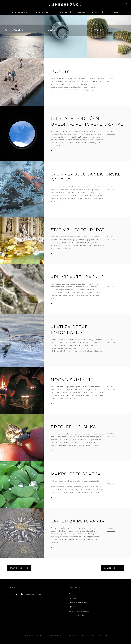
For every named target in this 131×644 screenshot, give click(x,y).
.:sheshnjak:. (66, 5)
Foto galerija (20, 12)
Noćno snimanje (72, 380)
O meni (96, 12)
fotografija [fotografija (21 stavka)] (18, 594)
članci (71, 594)
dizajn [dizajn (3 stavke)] (8, 595)
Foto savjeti (43, 12)
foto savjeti (74, 598)
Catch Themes (103, 636)
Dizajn (82, 12)
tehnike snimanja (76, 615)
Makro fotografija (76, 474)
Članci (64, 12)
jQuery (60, 71)
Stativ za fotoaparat (78, 230)
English (115, 12)
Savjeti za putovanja (78, 521)
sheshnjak (111, 81)
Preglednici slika (73, 427)
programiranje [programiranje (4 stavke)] (30, 595)
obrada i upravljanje (77, 602)
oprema (73, 607)
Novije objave (112, 568)
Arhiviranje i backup (78, 277)
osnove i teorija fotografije (80, 611)
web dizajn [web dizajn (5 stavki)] (40, 595)
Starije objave (19, 568)
